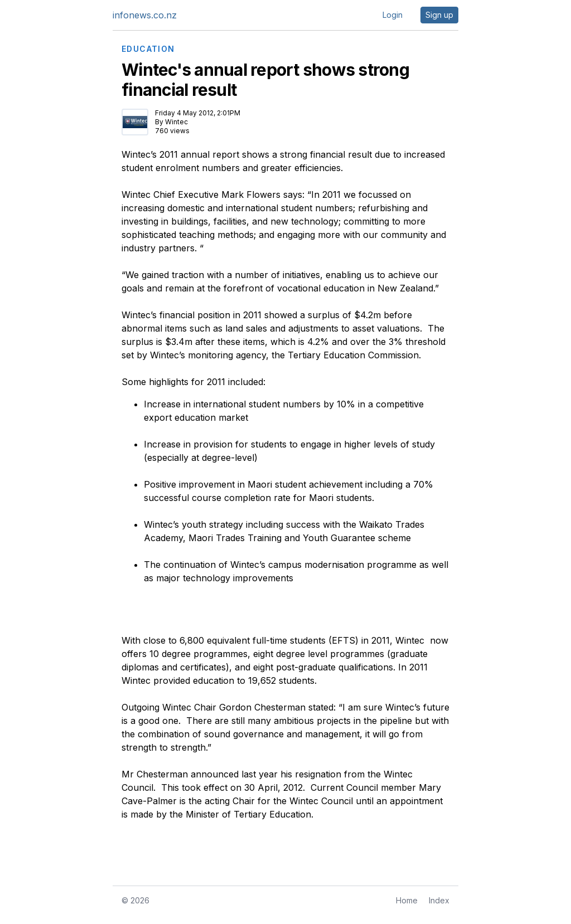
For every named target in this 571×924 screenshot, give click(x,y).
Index (439, 900)
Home (407, 900)
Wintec (176, 122)
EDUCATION (148, 49)
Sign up (439, 15)
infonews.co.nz (145, 15)
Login (393, 15)
